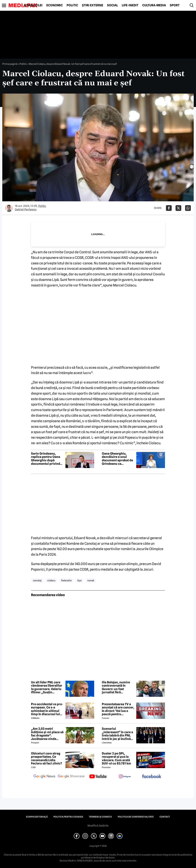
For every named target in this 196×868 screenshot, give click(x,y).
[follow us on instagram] (125, 777)
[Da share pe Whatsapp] (188, 208)
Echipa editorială (37, 817)
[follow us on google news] (44, 777)
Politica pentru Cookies (68, 817)
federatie (66, 580)
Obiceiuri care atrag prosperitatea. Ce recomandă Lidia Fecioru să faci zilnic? (47, 759)
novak (91, 580)
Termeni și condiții (100, 817)
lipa (79, 580)
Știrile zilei (33, 5)
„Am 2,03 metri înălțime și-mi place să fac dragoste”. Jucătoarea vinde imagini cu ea (47, 734)
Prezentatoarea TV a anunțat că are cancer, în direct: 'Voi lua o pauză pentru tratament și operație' (118, 709)
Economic (55, 5)
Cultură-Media (154, 5)
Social (112, 5)
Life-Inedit (130, 5)
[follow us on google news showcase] (71, 777)
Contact (165, 817)
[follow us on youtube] (98, 777)
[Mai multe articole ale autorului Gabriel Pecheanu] (9, 208)
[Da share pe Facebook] (169, 208)
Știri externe (93, 5)
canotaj (37, 580)
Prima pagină (10, 64)
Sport (175, 5)
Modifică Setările (98, 826)
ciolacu (51, 580)
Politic (72, 5)
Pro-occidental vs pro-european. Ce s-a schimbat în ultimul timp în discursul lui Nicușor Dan (47, 709)
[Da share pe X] (178, 208)
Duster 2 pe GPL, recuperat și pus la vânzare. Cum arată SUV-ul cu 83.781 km (116, 759)
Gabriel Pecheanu (26, 209)
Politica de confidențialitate (136, 817)
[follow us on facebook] (152, 777)
